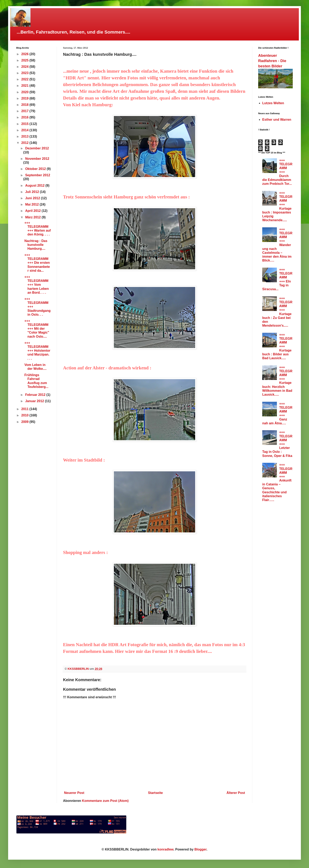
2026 (25, 54)
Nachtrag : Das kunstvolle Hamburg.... (36, 245)
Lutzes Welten (273, 103)
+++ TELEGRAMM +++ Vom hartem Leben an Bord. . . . (37, 285)
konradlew (166, 849)
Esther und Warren (277, 120)
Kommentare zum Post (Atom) (105, 801)
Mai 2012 (32, 204)
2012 (25, 143)
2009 (25, 422)
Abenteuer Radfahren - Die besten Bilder (272, 61)
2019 (25, 98)
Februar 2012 (36, 395)
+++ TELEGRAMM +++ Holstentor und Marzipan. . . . (37, 351)
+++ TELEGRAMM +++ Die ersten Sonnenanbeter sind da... (37, 263)
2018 (25, 105)
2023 (25, 73)
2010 (25, 415)
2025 (25, 60)
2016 (25, 117)
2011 (25, 409)
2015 (25, 124)
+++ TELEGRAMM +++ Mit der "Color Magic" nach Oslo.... (37, 329)
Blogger (200, 849)
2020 (25, 92)
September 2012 (38, 175)
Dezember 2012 (37, 148)
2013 (25, 136)
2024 (25, 67)
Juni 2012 (33, 198)
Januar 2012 (35, 401)
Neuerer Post (74, 793)
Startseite (155, 793)
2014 (25, 130)
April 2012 (33, 211)
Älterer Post (236, 793)
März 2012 (33, 217)
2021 (25, 86)
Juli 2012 (33, 192)
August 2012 (35, 186)
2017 (25, 111)
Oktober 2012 (36, 169)
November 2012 (37, 159)
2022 (25, 79)
